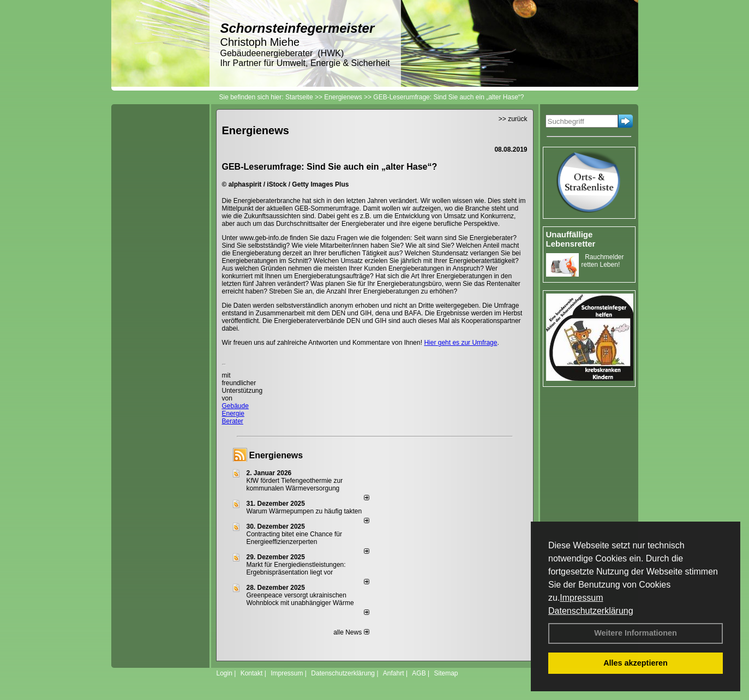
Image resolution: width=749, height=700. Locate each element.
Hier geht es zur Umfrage (460, 343)
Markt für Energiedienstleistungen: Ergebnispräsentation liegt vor (296, 569)
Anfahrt (394, 673)
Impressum (581, 598)
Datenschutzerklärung (591, 611)
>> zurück (513, 119)
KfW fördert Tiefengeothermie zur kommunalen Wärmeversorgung (295, 484)
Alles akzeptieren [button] (636, 663)
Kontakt (252, 673)
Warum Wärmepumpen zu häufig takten (304, 511)
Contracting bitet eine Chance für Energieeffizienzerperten (294, 538)
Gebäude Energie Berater (235, 414)
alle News (351, 632)
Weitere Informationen (636, 633)
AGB (419, 673)
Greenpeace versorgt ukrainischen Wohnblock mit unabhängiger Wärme (300, 599)
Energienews (276, 455)
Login (224, 673)
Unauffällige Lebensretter (571, 239)
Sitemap (446, 673)
